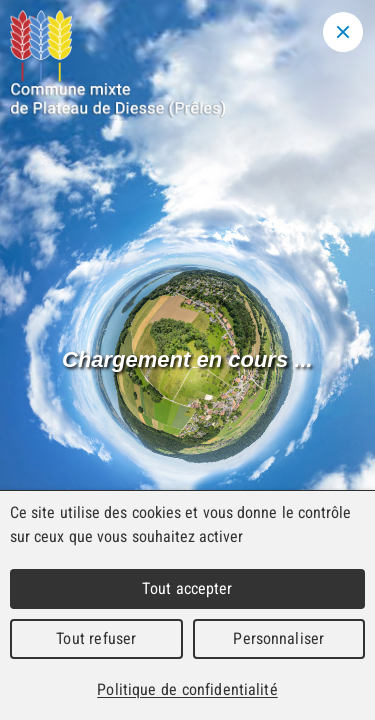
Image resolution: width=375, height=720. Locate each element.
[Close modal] (343, 32)
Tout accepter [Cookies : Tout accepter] (187, 588)
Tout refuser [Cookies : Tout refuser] (96, 638)
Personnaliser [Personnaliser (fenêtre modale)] (278, 638)
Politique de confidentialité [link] (187, 689)
